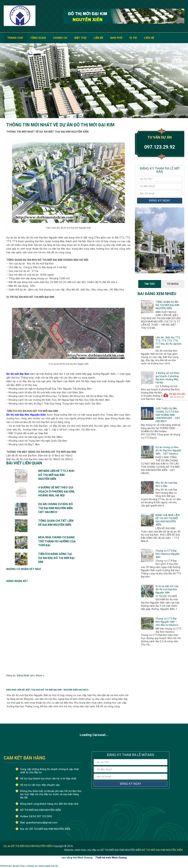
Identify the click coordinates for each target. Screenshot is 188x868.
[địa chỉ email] (160, 193)
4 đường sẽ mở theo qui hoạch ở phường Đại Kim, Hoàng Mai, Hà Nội (57, 491)
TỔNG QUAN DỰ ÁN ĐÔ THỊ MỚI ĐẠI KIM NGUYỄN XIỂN (167, 305)
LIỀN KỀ (98, 38)
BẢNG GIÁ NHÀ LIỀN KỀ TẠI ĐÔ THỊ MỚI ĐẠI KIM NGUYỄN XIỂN (168, 520)
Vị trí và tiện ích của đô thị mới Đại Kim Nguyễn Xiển (167, 589)
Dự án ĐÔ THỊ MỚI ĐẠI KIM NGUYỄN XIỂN (28, 846)
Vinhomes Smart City (12, 866)
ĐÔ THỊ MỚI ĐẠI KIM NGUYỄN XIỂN (162, 850)
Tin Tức (150, 284)
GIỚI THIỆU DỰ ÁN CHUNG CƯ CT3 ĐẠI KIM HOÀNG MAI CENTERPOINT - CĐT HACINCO (168, 415)
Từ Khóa (173, 284)
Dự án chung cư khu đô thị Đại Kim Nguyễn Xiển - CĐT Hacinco (56, 508)
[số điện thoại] (160, 186)
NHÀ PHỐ (116, 38)
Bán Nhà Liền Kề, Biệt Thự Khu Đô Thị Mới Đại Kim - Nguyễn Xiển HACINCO (47, 690)
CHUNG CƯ (60, 38)
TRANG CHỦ (15, 38)
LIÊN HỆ (149, 38)
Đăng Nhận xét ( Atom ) (30, 675)
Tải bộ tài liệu (177, 395)
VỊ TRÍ (133, 38)
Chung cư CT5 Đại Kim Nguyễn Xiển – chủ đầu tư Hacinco (167, 622)
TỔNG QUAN (38, 38)
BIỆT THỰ (80, 38)
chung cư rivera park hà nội (42, 866)
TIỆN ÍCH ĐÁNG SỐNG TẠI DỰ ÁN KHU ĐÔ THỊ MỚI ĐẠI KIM (56, 558)
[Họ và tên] (160, 179)
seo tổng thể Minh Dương (77, 858)
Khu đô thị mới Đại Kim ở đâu (166, 484)
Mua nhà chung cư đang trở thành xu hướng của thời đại (57, 541)
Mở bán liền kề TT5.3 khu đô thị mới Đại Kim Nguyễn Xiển (56, 475)
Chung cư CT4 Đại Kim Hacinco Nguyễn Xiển (168, 554)
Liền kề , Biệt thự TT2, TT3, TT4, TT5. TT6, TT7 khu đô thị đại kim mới (169, 342)
